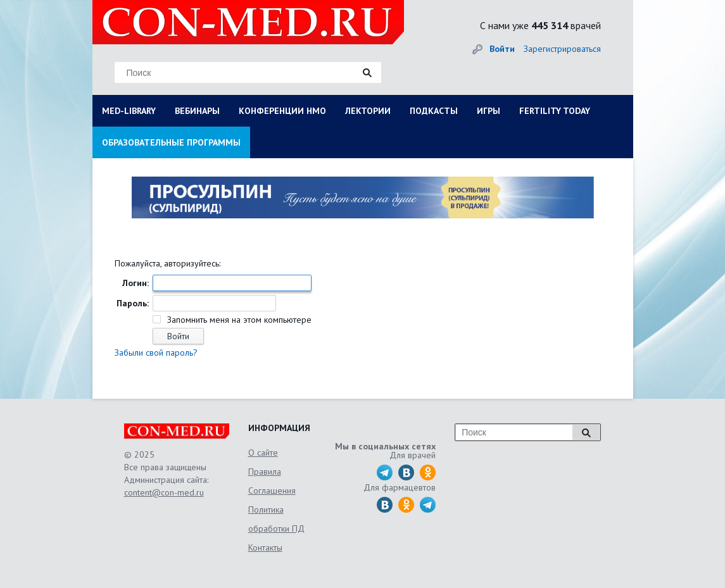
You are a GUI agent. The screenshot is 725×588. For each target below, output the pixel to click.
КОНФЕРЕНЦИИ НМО (282, 111)
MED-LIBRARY (129, 111)
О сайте (263, 453)
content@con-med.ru (164, 492)
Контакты (265, 547)
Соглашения (272, 491)
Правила (265, 472)
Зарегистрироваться (562, 49)
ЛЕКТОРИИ (368, 111)
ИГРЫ (489, 111)
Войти (502, 49)
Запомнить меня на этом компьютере (238, 320)
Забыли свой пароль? (156, 353)
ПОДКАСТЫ (434, 111)
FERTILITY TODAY (555, 111)
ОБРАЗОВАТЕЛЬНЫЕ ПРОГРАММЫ (171, 142)
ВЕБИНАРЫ (197, 111)
